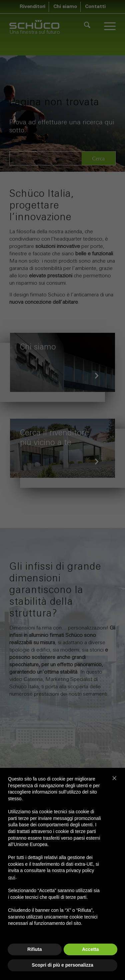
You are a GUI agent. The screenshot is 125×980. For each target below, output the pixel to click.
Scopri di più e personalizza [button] (62, 965)
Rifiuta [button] (35, 949)
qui (12, 878)
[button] (114, 778)
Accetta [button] (90, 949)
